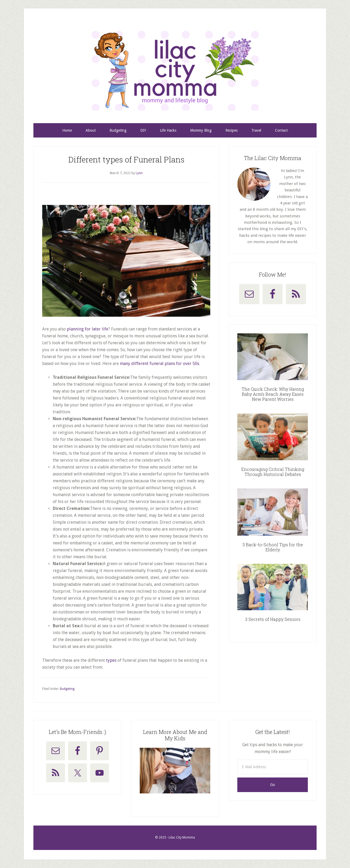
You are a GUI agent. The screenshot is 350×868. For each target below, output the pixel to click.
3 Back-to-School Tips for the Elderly (273, 547)
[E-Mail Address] (273, 767)
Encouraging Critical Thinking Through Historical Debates (273, 472)
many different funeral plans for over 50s (159, 364)
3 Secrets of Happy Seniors (273, 619)
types (111, 660)
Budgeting (67, 689)
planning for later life (87, 329)
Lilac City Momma (175, 71)
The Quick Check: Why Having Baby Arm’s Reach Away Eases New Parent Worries (273, 394)
